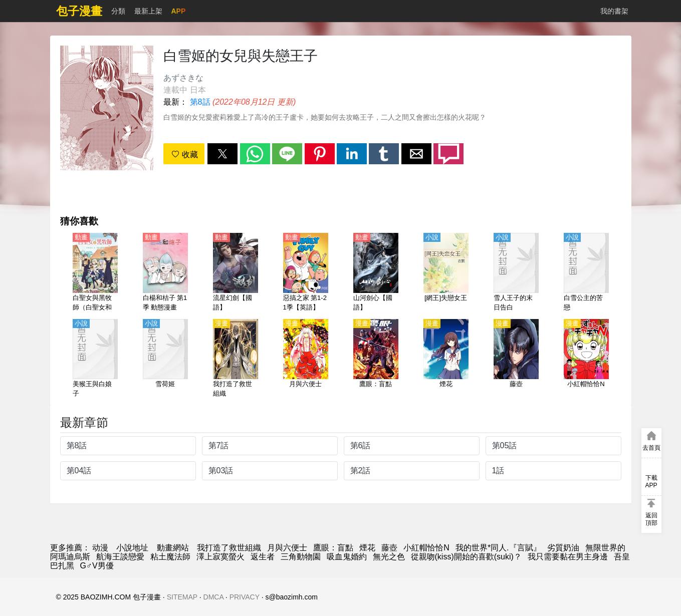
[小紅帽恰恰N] (586, 359)
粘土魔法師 (170, 557)
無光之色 (389, 557)
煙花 (367, 548)
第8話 (200, 102)
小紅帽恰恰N (426, 548)
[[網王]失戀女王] (446, 273)
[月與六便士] (306, 359)
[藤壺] (516, 359)
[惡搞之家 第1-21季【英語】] (306, 273)
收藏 (184, 155)
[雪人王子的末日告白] (516, 273)
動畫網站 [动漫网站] (173, 548)
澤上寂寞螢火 (220, 557)
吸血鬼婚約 (347, 557)
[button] (222, 154)
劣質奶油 (563, 548)
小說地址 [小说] (132, 548)
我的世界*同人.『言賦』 (498, 548)
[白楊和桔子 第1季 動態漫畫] (165, 273)
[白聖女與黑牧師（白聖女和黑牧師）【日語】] (95, 273)
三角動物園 (301, 557)
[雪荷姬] (165, 359)
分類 (118, 11)
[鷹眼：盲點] (376, 359)
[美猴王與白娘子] (95, 359)
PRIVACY (245, 597)
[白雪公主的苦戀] (586, 273)
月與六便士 (287, 548)
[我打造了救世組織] (236, 359)
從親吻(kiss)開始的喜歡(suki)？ (466, 557)
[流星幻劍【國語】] (236, 273)
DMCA (213, 597)
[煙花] (446, 359)
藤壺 (389, 548)
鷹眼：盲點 (333, 548)
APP (179, 11)
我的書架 (614, 11)
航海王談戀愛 (120, 557)
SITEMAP (182, 597)
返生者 (263, 557)
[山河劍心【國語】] (376, 273)
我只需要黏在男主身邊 (568, 557)
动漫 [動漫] (100, 548)
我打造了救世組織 (229, 548)
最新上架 (148, 11)
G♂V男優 (97, 566)
